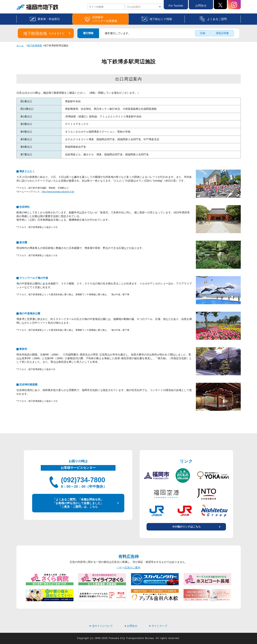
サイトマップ (158, 626)
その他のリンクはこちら (186, 527)
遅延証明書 (222, 33)
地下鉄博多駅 (35, 46)
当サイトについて (101, 626)
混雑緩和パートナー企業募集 (105, 19)
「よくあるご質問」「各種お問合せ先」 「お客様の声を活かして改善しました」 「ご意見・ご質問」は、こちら (78, 503)
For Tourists (176, 6)
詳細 (203, 33)
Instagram (234, 5)
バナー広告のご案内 (129, 568)
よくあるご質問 (217, 19)
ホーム (20, 46)
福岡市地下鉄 (37, 7)
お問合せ (201, 6)
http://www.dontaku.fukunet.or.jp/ (58, 192)
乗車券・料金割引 (49, 19)
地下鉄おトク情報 (161, 19)
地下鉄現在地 (44, 33)
